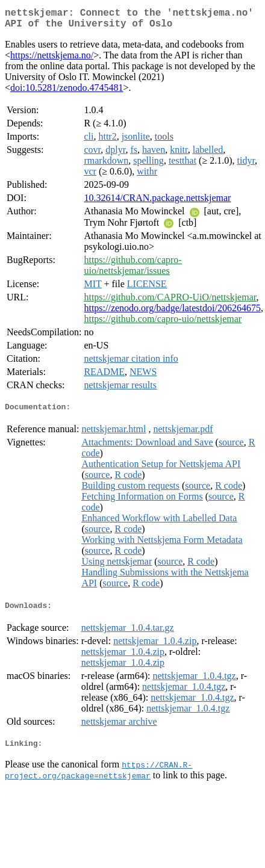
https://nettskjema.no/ (52, 60)
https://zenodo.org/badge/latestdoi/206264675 (172, 313)
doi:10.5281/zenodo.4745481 (67, 92)
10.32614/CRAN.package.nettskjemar (157, 203)
